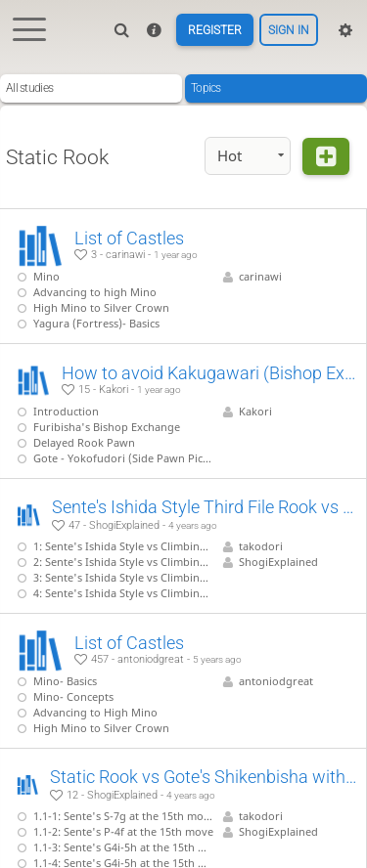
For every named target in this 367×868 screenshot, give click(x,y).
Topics (206, 88)
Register (215, 30)
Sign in (289, 30)
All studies (29, 88)
